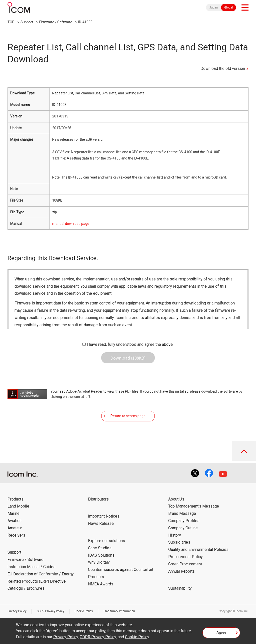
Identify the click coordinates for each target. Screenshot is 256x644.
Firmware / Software (56, 22)
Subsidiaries (179, 542)
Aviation (14, 521)
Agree (221, 632)
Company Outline (183, 528)
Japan (213, 8)
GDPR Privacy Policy (50, 611)
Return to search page (128, 416)
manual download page (71, 224)
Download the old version (223, 68)
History (175, 535)
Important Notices (104, 516)
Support (27, 22)
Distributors (98, 499)
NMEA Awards (101, 584)
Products (15, 499)
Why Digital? (99, 562)
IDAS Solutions (101, 555)
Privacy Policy (17, 611)
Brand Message (182, 513)
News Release (101, 523)
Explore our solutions (106, 541)
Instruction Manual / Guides (31, 567)
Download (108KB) (128, 358)
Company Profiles (184, 521)
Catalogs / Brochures (26, 588)
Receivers (16, 535)
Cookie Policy (84, 611)
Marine (13, 513)
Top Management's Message (194, 506)
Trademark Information (119, 611)
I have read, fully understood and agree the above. (130, 344)
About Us (176, 499)
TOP (11, 22)
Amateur (15, 528)
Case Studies (100, 548)
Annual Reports (181, 571)
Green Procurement (185, 564)
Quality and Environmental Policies (198, 549)
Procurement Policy (185, 557)
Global (228, 8)
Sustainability (180, 588)
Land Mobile (18, 506)
